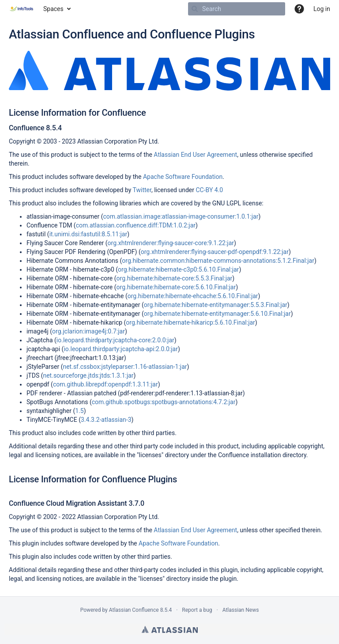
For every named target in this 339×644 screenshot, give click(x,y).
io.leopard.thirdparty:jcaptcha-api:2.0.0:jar (121, 349)
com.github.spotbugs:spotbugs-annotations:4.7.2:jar (164, 402)
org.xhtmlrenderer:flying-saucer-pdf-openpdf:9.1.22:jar (215, 252)
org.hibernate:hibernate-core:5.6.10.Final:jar (176, 287)
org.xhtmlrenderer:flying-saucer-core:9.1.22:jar (171, 243)
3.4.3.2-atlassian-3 (106, 420)
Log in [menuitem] (322, 9)
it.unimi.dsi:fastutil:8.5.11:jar (89, 234)
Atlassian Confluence (134, 610)
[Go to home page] (22, 9)
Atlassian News (241, 610)
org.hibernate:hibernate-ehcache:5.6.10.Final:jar (193, 296)
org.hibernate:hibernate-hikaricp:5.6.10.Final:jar (190, 322)
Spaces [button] (53, 9)
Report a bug (197, 610)
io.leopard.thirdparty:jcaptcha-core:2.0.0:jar (115, 340)
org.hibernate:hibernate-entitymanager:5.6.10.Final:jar (217, 314)
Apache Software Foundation (183, 177)
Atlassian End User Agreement (195, 155)
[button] (299, 9)
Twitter (142, 190)
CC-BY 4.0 (209, 190)
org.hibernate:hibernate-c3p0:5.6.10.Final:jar (178, 269)
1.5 (79, 411)
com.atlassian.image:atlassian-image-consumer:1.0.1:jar (181, 216)
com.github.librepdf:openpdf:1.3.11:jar (105, 384)
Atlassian (170, 629)
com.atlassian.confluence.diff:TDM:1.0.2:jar (136, 225)
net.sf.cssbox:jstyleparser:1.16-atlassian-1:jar (125, 367)
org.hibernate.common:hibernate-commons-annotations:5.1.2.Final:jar (218, 261)
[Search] (195, 9)
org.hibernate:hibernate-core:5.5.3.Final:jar (175, 278)
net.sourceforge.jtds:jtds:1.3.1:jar (88, 375)
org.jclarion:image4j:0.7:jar (89, 331)
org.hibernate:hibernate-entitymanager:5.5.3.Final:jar (216, 305)
